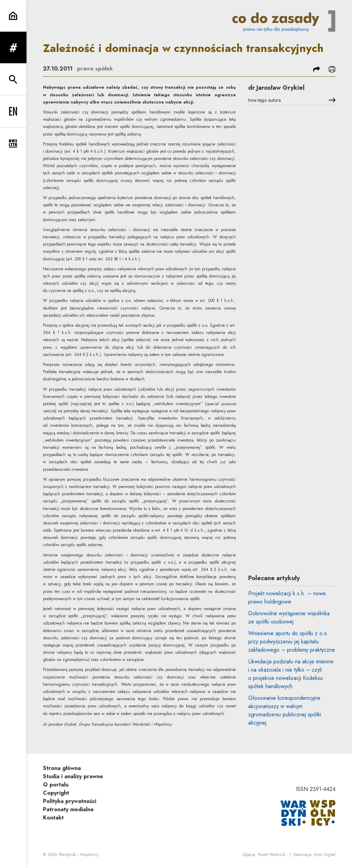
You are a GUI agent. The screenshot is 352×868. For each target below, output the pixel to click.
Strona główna (62, 768)
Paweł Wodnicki (272, 855)
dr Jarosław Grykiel (276, 88)
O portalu (56, 785)
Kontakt (53, 818)
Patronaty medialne (68, 809)
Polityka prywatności (70, 801)
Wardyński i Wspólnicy (78, 855)
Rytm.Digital (325, 855)
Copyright (56, 793)
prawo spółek (95, 69)
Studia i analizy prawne (73, 776)
